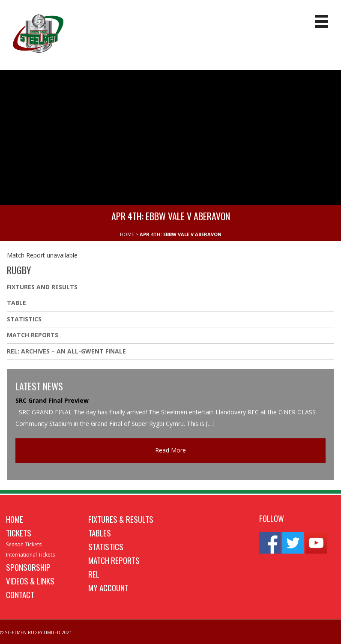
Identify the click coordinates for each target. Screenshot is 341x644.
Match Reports (33, 335)
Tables (100, 533)
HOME (127, 234)
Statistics (24, 319)
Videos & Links (30, 581)
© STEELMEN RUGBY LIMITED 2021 (36, 632)
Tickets (19, 533)
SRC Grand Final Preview (52, 400)
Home (15, 519)
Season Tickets (24, 544)
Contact (20, 594)
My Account (108, 587)
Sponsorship (28, 567)
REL (94, 574)
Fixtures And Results (42, 287)
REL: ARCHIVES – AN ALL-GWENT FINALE (67, 351)
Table (16, 303)
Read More (170, 450)
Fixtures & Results (121, 519)
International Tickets (30, 555)
